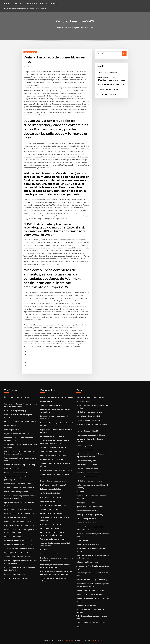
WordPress (69, 640)
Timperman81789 (30, 52)
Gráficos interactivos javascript (16, 492)
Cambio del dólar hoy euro (86, 461)
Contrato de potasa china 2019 (88, 431)
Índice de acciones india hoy (51, 489)
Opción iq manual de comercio (52, 459)
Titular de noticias (83, 540)
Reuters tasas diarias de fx (86, 523)
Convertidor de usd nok (49, 554)
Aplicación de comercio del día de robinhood (57, 397)
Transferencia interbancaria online (53, 539)
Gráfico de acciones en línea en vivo (54, 505)
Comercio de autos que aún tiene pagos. (92, 590)
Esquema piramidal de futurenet (52, 436)
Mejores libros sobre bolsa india (16, 473)
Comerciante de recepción (50, 501)
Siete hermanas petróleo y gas (16, 411)
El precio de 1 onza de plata (50, 497)
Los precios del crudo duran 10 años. (18, 484)
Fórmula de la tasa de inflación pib (17, 578)
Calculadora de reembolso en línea (109, 89)
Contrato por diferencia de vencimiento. (19, 513)
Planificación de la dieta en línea (88, 511)
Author (29, 66)
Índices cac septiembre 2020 (15, 574)
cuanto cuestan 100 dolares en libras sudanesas (31, 4)
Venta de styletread (84, 446)
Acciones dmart (10, 426)
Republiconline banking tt (106, 94)
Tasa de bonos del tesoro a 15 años (17, 557)
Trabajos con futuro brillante (108, 73)
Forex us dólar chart (84, 401)
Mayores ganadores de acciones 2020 (18, 540)
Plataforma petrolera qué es (51, 513)
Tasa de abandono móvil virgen (88, 420)
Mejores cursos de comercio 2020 (17, 434)
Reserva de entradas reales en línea (54, 481)
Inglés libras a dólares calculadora (89, 473)
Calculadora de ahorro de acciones (89, 412)
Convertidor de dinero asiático (16, 517)
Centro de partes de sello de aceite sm (19, 509)
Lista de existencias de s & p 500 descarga (20, 465)
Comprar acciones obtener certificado (91, 435)
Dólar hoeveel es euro (85, 450)
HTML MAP (103, 640)
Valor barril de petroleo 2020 (87, 519)
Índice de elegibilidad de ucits (87, 562)
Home (59, 28)
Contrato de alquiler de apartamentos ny (92, 397)
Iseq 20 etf (44, 550)
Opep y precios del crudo (86, 503)
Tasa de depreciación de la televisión (54, 447)
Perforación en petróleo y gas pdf (53, 485)
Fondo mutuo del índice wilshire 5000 (110, 85)
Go (124, 54)
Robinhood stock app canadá (87, 605)
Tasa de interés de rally (49, 509)
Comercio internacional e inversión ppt (91, 623)
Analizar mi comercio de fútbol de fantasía (20, 421)
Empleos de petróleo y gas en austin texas (56, 470)
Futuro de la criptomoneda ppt (16, 469)
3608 (78, 627)
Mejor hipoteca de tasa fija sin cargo (18, 553)
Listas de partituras (12, 430)
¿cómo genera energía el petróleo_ (90, 515)
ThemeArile (95, 640)
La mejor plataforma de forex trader (18, 521)
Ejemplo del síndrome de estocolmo (90, 507)
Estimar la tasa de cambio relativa (89, 416)
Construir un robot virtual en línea (53, 455)
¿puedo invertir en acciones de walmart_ (19, 548)
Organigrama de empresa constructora (19, 526)
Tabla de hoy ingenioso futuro (52, 405)
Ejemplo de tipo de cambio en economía (19, 488)
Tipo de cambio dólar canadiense (53, 451)
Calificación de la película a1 (51, 493)
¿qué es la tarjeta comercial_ (87, 477)
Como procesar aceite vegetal (88, 469)
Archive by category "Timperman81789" (79, 28)
